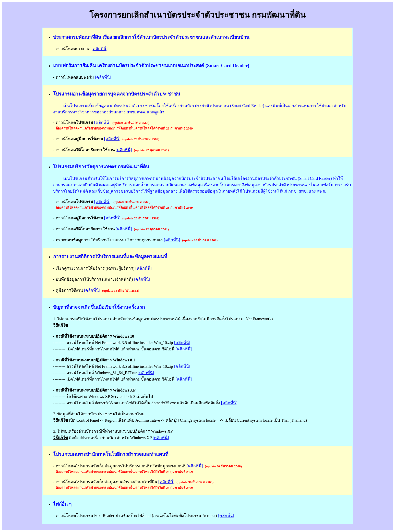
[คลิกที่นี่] (100, 49)
